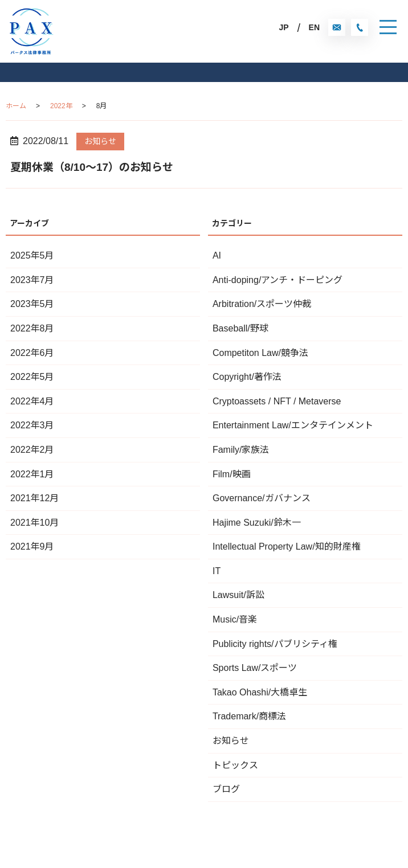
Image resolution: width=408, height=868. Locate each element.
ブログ (226, 789)
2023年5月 (32, 304)
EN (314, 27)
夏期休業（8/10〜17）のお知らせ (92, 167)
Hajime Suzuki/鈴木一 (257, 523)
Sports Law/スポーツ (255, 668)
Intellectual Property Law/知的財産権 (287, 546)
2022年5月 (32, 377)
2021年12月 (34, 498)
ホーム (16, 106)
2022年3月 (32, 425)
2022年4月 (32, 401)
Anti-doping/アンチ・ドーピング (278, 280)
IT (217, 571)
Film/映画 (232, 474)
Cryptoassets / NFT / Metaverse (277, 401)
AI (217, 255)
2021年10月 (34, 523)
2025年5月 (32, 255)
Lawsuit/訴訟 (238, 595)
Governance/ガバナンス (262, 498)
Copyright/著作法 (247, 377)
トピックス (235, 765)
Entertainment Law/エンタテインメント (293, 425)
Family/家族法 (241, 450)
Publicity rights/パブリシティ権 (275, 644)
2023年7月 (32, 280)
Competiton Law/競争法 (260, 353)
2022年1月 (32, 474)
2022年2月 (32, 450)
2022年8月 (32, 328)
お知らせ (100, 141)
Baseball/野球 (240, 328)
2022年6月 (32, 353)
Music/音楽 (235, 619)
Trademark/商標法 (249, 716)
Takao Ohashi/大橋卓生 (260, 692)
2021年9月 (32, 546)
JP (283, 27)
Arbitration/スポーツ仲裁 (262, 304)
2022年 (61, 106)
